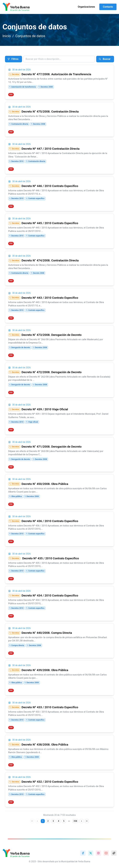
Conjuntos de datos (30, 36)
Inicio (7, 36)
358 (75, 821)
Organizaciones (86, 7)
